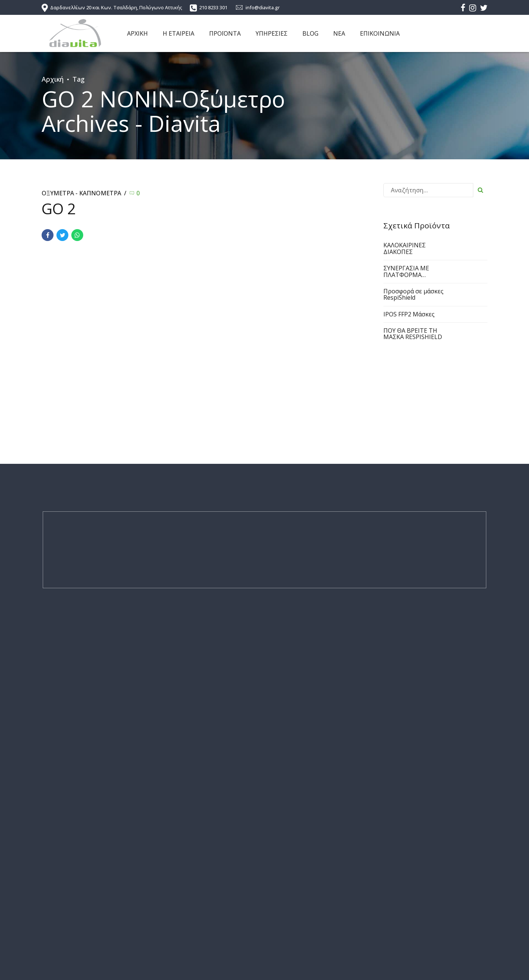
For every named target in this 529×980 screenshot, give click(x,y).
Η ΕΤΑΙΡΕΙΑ (179, 33)
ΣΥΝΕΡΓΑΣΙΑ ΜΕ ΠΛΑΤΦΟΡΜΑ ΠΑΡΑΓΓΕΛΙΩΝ (406, 275)
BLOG (310, 33)
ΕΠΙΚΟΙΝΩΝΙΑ (380, 33)
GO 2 (59, 209)
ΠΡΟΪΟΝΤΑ (225, 33)
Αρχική (53, 79)
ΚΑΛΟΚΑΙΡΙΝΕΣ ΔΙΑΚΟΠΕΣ (405, 248)
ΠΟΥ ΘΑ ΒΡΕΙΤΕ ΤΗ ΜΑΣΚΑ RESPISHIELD (413, 334)
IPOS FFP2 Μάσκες (409, 314)
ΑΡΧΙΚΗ (137, 33)
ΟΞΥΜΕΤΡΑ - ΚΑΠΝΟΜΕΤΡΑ (81, 193)
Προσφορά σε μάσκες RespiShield (413, 294)
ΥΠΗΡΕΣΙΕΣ (272, 33)
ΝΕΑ (339, 33)
